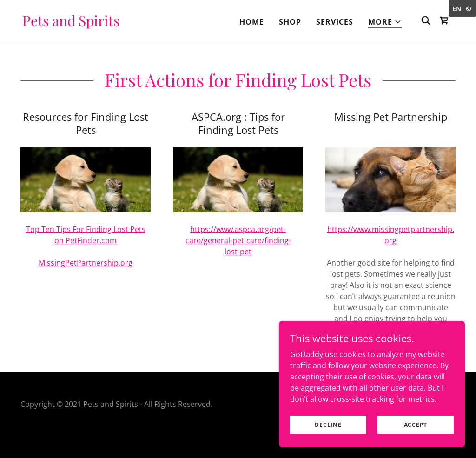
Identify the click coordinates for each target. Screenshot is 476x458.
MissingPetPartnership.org (86, 263)
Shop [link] (290, 22)
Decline (328, 425)
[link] (71, 23)
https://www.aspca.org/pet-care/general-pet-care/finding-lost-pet (238, 240)
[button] (385, 22)
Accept (416, 425)
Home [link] (252, 22)
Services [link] (335, 22)
